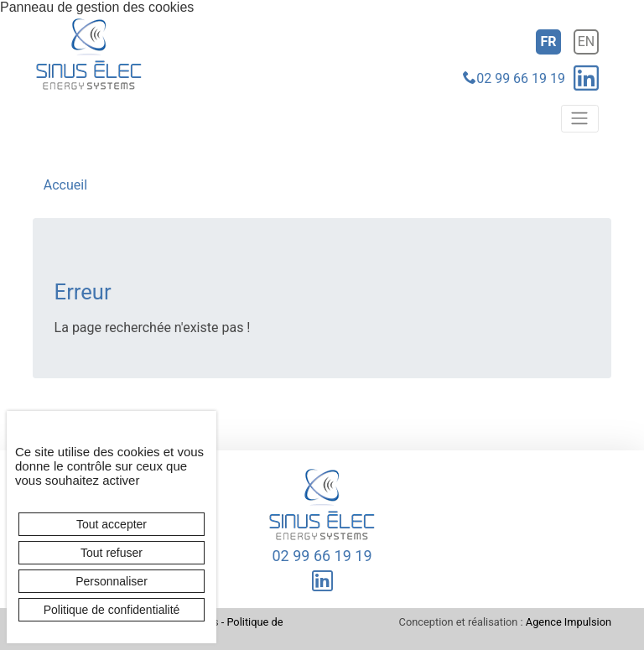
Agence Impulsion (569, 622)
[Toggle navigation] (580, 118)
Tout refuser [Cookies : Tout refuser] (112, 553)
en (587, 42)
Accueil (65, 185)
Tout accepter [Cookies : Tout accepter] (112, 524)
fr (548, 42)
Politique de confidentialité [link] (112, 610)
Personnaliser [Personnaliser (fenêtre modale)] (112, 581)
